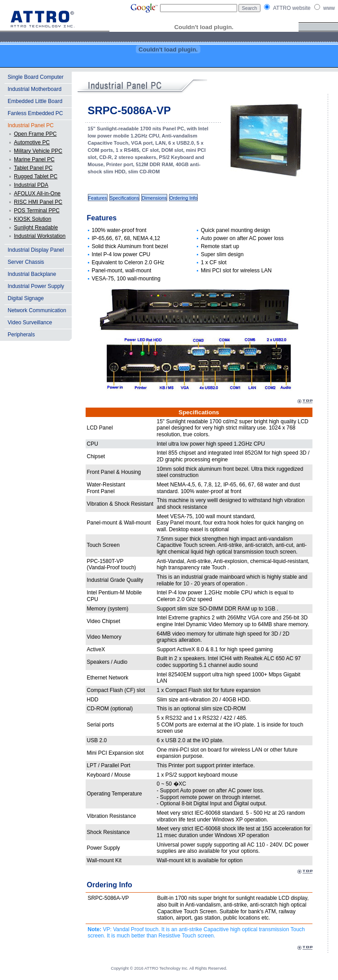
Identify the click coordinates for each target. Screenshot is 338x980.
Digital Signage (26, 298)
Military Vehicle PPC (38, 151)
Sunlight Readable (36, 228)
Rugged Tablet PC (36, 176)
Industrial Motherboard (35, 89)
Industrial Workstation (40, 236)
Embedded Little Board (35, 101)
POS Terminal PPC (37, 211)
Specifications (125, 198)
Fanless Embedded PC (35, 113)
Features (98, 198)
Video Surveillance (30, 322)
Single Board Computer (36, 77)
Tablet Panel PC (33, 168)
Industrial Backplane (32, 274)
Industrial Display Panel (36, 250)
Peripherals (21, 335)
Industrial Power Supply (36, 286)
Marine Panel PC (34, 159)
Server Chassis (26, 262)
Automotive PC (32, 142)
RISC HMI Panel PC (38, 202)
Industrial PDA (31, 185)
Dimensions (154, 198)
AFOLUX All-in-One (37, 193)
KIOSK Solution (32, 219)
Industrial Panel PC (31, 125)
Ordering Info (183, 198)
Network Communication (37, 310)
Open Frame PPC (35, 134)
